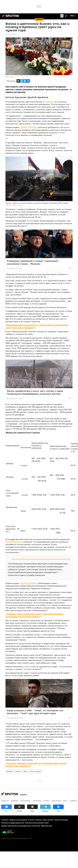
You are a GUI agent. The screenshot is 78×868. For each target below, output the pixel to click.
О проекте (5, 820)
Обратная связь (47, 826)
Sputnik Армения (29, 127)
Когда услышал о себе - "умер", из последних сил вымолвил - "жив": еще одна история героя (35, 712)
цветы (25, 771)
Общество (10, 771)
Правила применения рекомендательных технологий (21, 826)
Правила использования (18, 820)
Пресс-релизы (48, 820)
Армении (49, 102)
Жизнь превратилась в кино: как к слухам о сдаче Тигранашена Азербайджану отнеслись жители (35, 392)
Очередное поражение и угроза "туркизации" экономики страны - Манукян (33, 262)
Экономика (25, 801)
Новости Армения (35, 771)
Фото (65, 801)
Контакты (31, 820)
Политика (37, 801)
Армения (18, 771)
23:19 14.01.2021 (11, 35)
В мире (46, 801)
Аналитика (56, 801)
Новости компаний (61, 820)
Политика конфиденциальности (13, 823)
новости (5, 801)
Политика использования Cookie (37, 823)
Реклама (39, 820)
